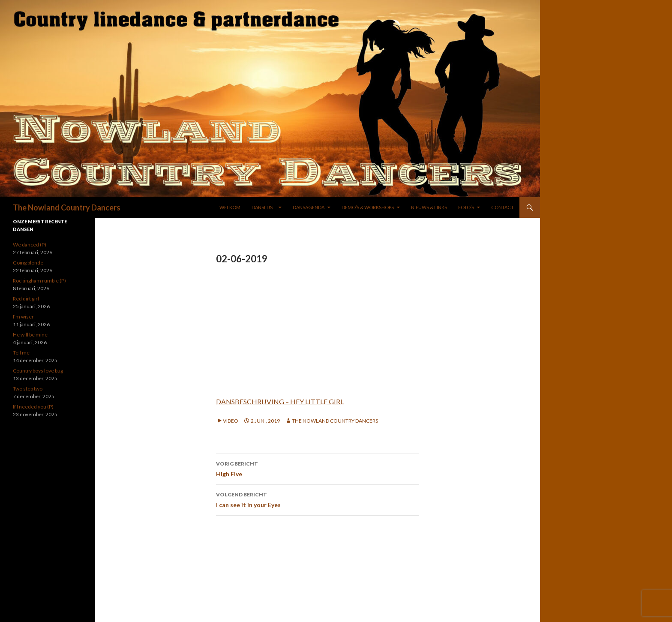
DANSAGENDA (309, 207)
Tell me (21, 353)
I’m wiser (23, 317)
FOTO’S (466, 207)
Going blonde (28, 263)
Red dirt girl (26, 299)
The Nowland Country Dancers (67, 207)
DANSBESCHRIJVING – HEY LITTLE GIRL (280, 401)
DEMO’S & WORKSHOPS (368, 207)
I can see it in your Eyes (318, 499)
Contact (502, 207)
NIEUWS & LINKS (429, 207)
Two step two (28, 389)
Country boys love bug (38, 371)
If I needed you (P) (33, 407)
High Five (318, 468)
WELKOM (230, 207)
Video (231, 421)
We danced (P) (30, 245)
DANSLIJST (264, 207)
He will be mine (30, 335)
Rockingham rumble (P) (39, 281)
